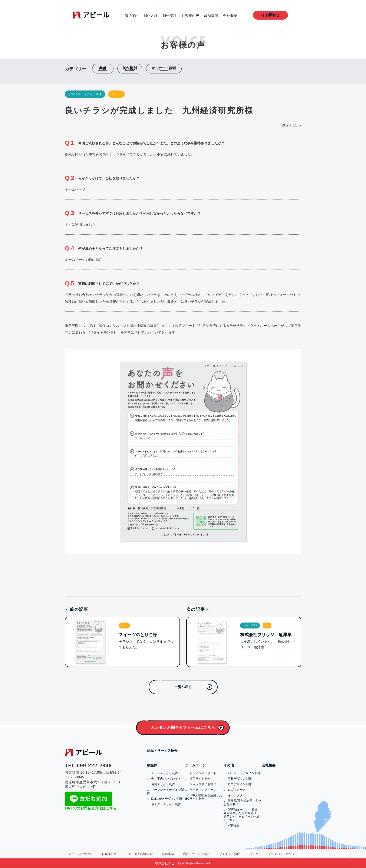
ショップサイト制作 (203, 784)
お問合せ (273, 15)
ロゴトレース (237, 790)
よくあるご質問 (230, 854)
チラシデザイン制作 (165, 773)
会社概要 (230, 16)
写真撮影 (234, 825)
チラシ (116, 94)
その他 (229, 765)
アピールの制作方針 (139, 854)
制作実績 (170, 16)
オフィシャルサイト (203, 773)
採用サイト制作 (200, 779)
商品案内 (132, 16)
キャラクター (237, 795)
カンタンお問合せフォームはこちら (183, 727)
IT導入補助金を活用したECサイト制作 (204, 797)
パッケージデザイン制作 (244, 773)
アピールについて (80, 854)
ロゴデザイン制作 (240, 784)
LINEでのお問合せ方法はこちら (91, 808)
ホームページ (195, 765)
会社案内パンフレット (166, 779)
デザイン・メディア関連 (85, 94)
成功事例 (211, 16)
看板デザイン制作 (240, 779)
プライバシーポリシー (283, 854)
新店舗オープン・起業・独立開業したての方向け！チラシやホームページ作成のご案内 (242, 815)
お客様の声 (190, 16)
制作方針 (151, 16)
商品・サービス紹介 (162, 751)
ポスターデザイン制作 (166, 804)
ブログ (254, 854)
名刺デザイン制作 (163, 784)
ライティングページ (203, 790)
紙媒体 (152, 765)
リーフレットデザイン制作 (165, 791)
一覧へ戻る (183, 687)
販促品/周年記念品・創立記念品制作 (243, 802)
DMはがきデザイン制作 (167, 799)
